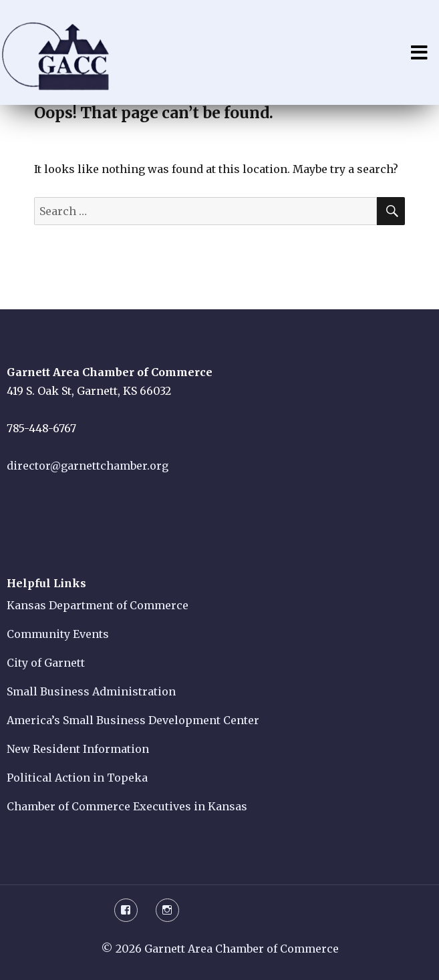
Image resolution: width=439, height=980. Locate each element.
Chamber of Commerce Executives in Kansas (127, 806)
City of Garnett (46, 663)
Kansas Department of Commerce (98, 605)
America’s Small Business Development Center (133, 720)
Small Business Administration (91, 691)
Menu (419, 53)
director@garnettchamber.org (88, 466)
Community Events (58, 634)
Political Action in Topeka (77, 778)
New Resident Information (78, 749)
